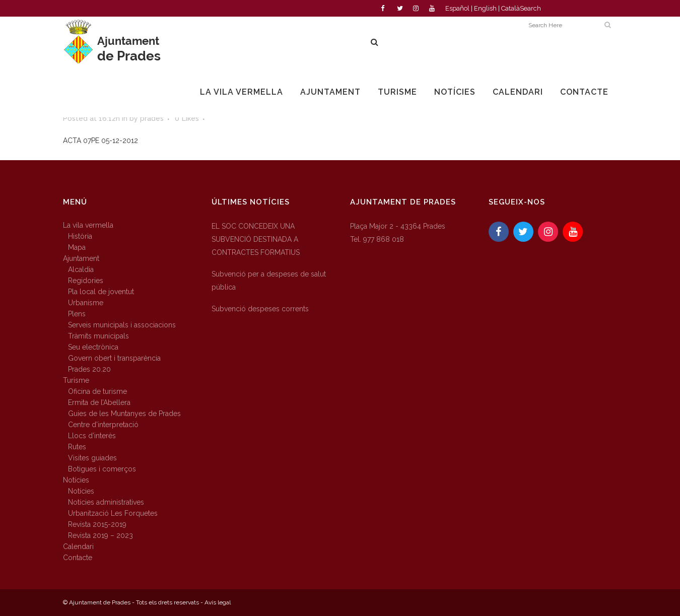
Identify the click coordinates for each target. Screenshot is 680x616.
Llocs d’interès (92, 436)
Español (457, 8)
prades (152, 118)
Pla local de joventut (101, 292)
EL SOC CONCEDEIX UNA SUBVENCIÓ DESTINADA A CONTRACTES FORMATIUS (256, 239)
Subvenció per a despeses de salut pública (269, 281)
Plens (77, 314)
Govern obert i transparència (114, 358)
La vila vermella (88, 225)
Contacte (78, 558)
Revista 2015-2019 (97, 524)
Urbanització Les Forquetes (113, 513)
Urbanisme (86, 303)
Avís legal (218, 602)
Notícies (76, 480)
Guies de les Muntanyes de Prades (124, 414)
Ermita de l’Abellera (99, 402)
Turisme (76, 380)
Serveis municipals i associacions (122, 325)
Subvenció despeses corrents (260, 309)
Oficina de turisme (97, 391)
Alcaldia (81, 269)
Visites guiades (92, 458)
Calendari (78, 546)
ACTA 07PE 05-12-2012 (100, 141)
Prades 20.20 (89, 369)
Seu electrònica (93, 347)
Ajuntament (81, 258)
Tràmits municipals (98, 336)
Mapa (77, 247)
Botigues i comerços (102, 469)
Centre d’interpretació (103, 425)
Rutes (77, 447)
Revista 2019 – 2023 (100, 535)
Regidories (86, 281)
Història (80, 236)
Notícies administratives (106, 502)
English (485, 8)
